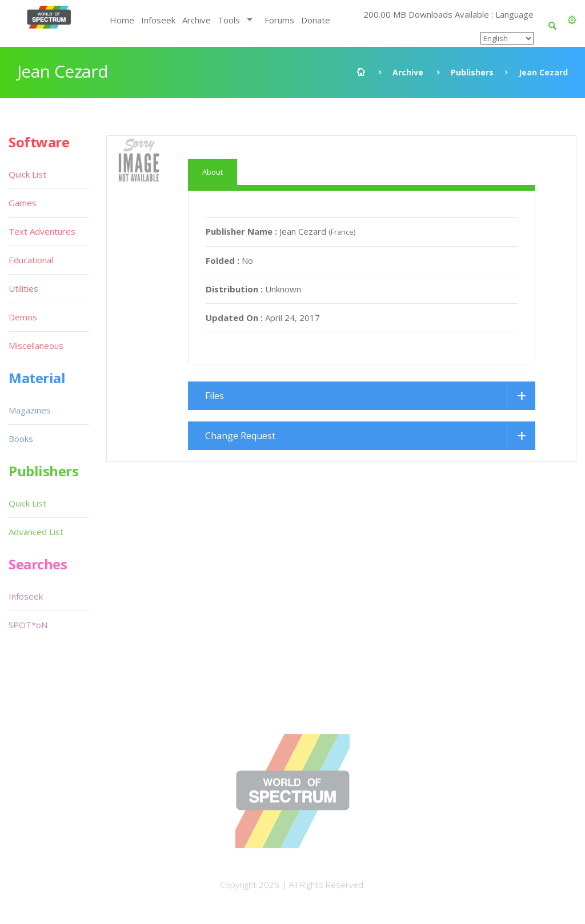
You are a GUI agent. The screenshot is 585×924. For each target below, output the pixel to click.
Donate (316, 20)
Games (23, 203)
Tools (229, 20)
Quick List (27, 174)
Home (122, 20)
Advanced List (36, 532)
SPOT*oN (28, 625)
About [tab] (213, 172)
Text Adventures (42, 231)
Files (215, 396)
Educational (31, 260)
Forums (279, 20)
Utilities (23, 288)
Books (21, 439)
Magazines (30, 410)
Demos (23, 317)
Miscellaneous (36, 346)
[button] (572, 20)
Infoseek (158, 20)
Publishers (472, 72)
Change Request (240, 436)
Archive (197, 20)
